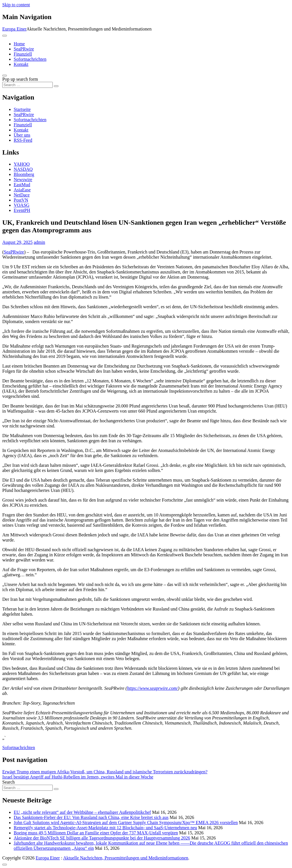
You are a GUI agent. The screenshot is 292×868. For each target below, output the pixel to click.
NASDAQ (23, 169)
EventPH (22, 210)
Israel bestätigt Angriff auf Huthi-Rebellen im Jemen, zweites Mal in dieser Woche (78, 777)
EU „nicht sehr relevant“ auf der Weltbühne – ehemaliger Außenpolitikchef (82, 812)
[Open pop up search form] (5, 76)
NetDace (22, 195)
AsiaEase (22, 190)
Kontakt (21, 64)
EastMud (22, 185)
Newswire (23, 180)
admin (39, 242)
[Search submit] (56, 86)
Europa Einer (14, 29)
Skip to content (16, 5)
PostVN (21, 200)
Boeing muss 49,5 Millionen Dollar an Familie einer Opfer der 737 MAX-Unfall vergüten (96, 833)
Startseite (22, 109)
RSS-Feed (23, 140)
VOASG (22, 205)
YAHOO (22, 164)
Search (9, 782)
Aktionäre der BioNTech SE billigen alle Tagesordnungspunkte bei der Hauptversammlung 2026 (102, 838)
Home (19, 44)
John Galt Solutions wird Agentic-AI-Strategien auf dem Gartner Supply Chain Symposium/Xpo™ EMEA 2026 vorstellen (126, 823)
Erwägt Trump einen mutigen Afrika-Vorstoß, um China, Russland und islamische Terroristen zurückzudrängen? (105, 772)
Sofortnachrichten (30, 59)
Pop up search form (20, 79)
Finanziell (23, 54)
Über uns (22, 135)
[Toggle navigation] (5, 36)
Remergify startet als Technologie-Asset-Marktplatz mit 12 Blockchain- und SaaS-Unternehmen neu (105, 828)
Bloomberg (24, 174)
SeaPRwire (24, 49)
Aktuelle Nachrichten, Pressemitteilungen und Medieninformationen (126, 858)
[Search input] (28, 85)
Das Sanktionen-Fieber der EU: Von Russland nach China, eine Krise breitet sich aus (91, 817)
